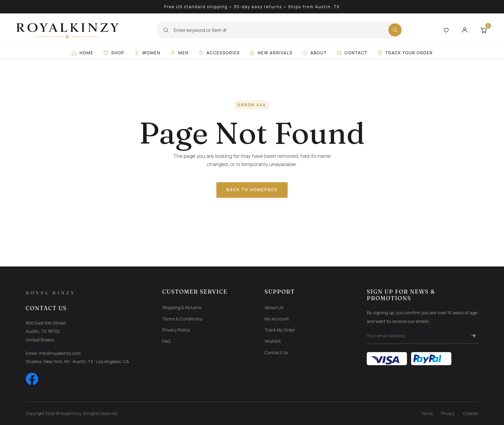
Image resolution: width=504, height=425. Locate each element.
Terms (427, 413)
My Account (277, 319)
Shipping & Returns (182, 307)
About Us (274, 307)
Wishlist (273, 341)
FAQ (167, 341)
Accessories (219, 53)
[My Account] (465, 30)
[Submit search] (395, 30)
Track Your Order (405, 53)
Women (147, 53)
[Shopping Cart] (483, 30)
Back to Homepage (252, 190)
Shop (114, 53)
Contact (352, 53)
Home (82, 53)
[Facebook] (32, 379)
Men (179, 53)
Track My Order (280, 330)
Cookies (471, 413)
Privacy (448, 413)
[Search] (279, 30)
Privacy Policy (176, 330)
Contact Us (276, 352)
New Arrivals (271, 53)
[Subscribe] (473, 336)
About (314, 53)
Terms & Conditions (182, 319)
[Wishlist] (446, 30)
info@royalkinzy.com (60, 353)
